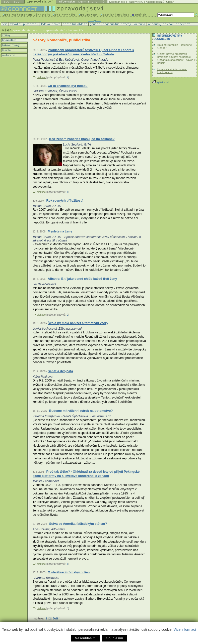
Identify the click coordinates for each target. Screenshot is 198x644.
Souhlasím (115, 638)
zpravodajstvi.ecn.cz (27, 30)
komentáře (9, 40)
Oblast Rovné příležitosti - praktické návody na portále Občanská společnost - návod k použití (176, 58)
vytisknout (160, 82)
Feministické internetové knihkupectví (172, 71)
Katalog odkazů (155, 2)
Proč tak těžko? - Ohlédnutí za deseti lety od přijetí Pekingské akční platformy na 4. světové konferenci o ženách (86, 474)
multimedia (9, 55)
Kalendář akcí (117, 2)
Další (56, 618)
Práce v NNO (136, 2)
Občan (170, 2)
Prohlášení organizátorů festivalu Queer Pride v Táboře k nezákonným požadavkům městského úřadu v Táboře (83, 52)
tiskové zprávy (11, 45)
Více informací (185, 629)
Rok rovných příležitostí (64, 201)
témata (6, 50)
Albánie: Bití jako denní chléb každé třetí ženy (82, 279)
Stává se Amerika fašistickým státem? (78, 524)
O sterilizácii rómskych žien (69, 572)
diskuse (41, 77)
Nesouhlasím (85, 638)
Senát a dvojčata (60, 371)
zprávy (6, 35)
